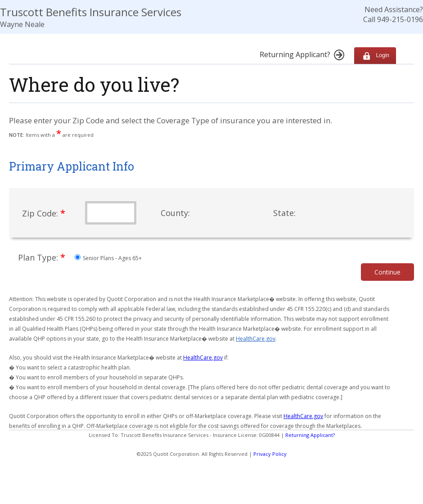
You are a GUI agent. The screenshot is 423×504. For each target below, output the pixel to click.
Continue (387, 272)
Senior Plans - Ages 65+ (108, 258)
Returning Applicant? (310, 435)
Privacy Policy (270, 454)
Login (375, 56)
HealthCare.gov (256, 339)
